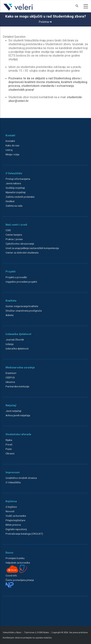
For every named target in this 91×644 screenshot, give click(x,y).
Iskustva (10, 382)
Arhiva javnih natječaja (18, 415)
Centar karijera (14, 235)
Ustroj (9, 150)
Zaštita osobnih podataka (20, 197)
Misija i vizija (12, 154)
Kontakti (10, 141)
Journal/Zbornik (15, 340)
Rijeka (9, 440)
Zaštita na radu (14, 206)
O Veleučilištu (13, 482)
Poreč (9, 444)
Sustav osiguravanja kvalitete (22, 306)
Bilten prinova (13, 525)
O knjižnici (11, 507)
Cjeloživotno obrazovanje (20, 244)
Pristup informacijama (18, 179)
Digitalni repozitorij (16, 529)
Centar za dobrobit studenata (22, 253)
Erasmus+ (11, 373)
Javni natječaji (13, 411)
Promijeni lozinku (15, 558)
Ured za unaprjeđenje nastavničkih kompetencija (32, 248)
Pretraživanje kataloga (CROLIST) (24, 534)
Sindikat (10, 201)
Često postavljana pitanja (20, 580)
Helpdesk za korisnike (18, 563)
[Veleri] (18, 10)
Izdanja (10, 344)
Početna (45, 22)
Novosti (10, 511)
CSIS (8, 230)
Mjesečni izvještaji (16, 192)
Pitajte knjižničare (15, 520)
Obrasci (10, 453)
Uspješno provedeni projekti (21, 282)
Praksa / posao (14, 239)
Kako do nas (12, 145)
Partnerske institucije (17, 386)
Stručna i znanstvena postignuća (24, 311)
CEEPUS (10, 377)
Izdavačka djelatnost (17, 349)
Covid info (11, 575)
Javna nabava (13, 183)
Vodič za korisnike (16, 516)
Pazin (9, 449)
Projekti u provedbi (16, 277)
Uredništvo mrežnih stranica (21, 478)
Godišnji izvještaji (15, 188)
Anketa (10, 315)
